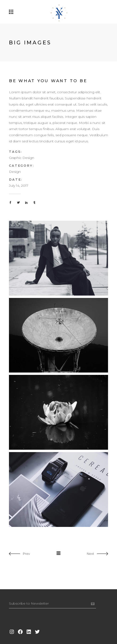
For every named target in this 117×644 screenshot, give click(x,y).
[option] (32, 566)
